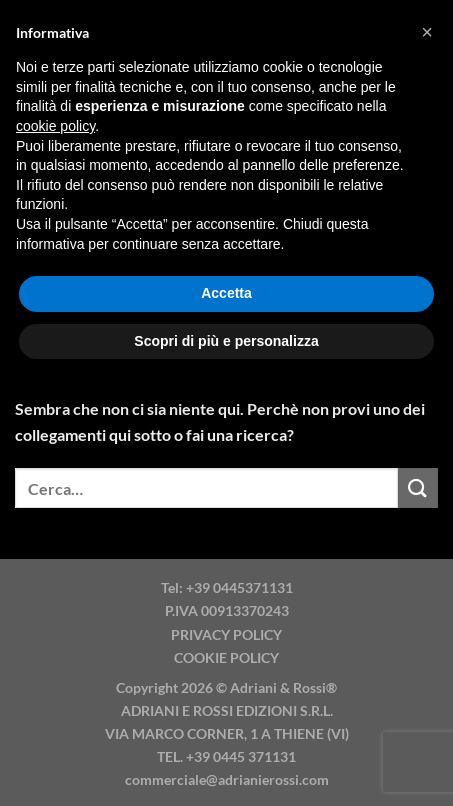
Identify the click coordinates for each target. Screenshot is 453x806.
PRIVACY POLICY (226, 634)
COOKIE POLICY (226, 657)
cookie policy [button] (55, 126)
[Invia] (418, 487)
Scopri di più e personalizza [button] (226, 341)
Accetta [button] (226, 293)
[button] (427, 32)
